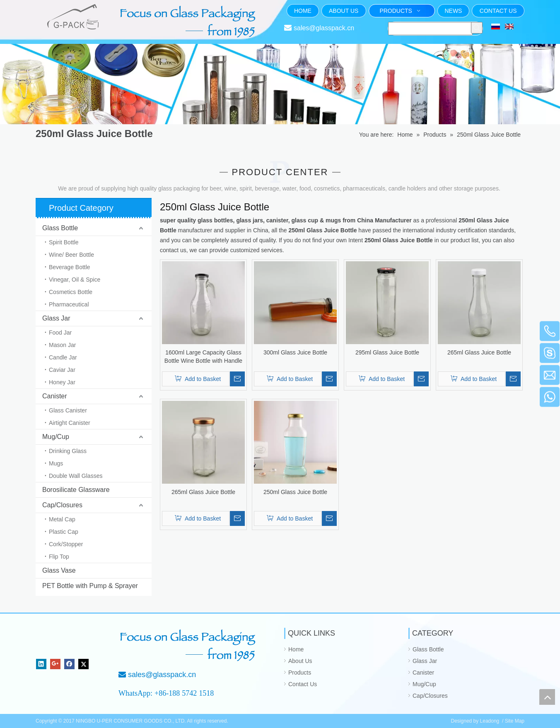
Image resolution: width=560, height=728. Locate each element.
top (547, 697)
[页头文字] (189, 22)
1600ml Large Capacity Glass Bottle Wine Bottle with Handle (203, 357)
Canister (55, 396)
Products (300, 673)
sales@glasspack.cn (324, 28)
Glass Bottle (60, 228)
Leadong (490, 721)
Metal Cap (62, 519)
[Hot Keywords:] (477, 28)
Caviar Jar (62, 370)
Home (296, 649)
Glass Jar (56, 318)
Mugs (56, 463)
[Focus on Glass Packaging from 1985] (189, 645)
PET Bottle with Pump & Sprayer (90, 586)
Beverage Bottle (70, 267)
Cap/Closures (62, 505)
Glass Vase (59, 570)
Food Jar (60, 333)
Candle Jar (63, 357)
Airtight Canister (70, 423)
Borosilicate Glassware (76, 490)
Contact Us (303, 684)
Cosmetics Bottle (71, 292)
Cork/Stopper (66, 544)
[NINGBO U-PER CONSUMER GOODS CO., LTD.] (64, 641)
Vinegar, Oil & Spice (75, 280)
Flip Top (59, 557)
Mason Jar (62, 345)
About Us (300, 661)
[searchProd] (430, 29)
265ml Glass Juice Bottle (479, 352)
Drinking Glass (68, 451)
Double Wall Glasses (76, 476)
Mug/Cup (56, 437)
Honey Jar (62, 382)
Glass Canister (68, 410)
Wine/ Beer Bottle (71, 255)
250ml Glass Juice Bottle (295, 492)
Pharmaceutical (69, 304)
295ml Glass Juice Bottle (387, 352)
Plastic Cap (64, 532)
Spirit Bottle (64, 242)
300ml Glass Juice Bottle (295, 352)
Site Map (515, 721)
